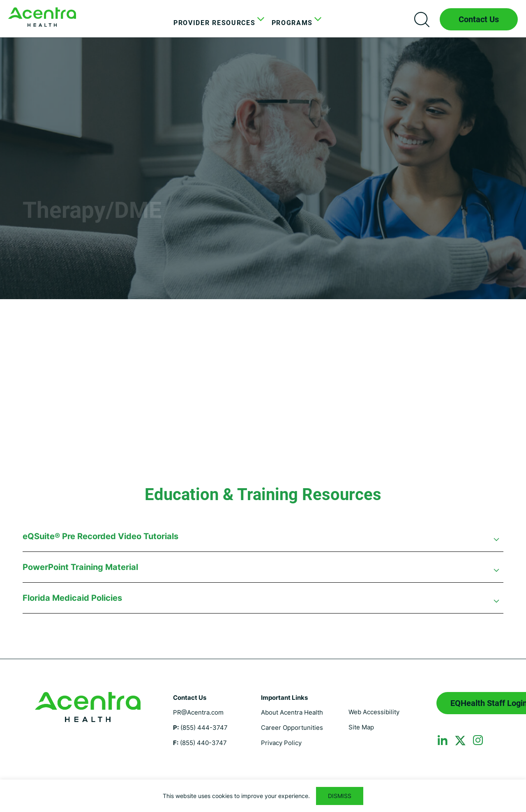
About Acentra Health (292, 712)
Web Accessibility (374, 712)
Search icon (422, 19)
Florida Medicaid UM (42, 17)
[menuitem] (216, 23)
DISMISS (340, 796)
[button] (263, 541)
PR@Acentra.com (198, 712)
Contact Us (479, 19)
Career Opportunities (292, 728)
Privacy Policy (281, 743)
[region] (263, 796)
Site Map (361, 727)
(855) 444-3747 (204, 728)
